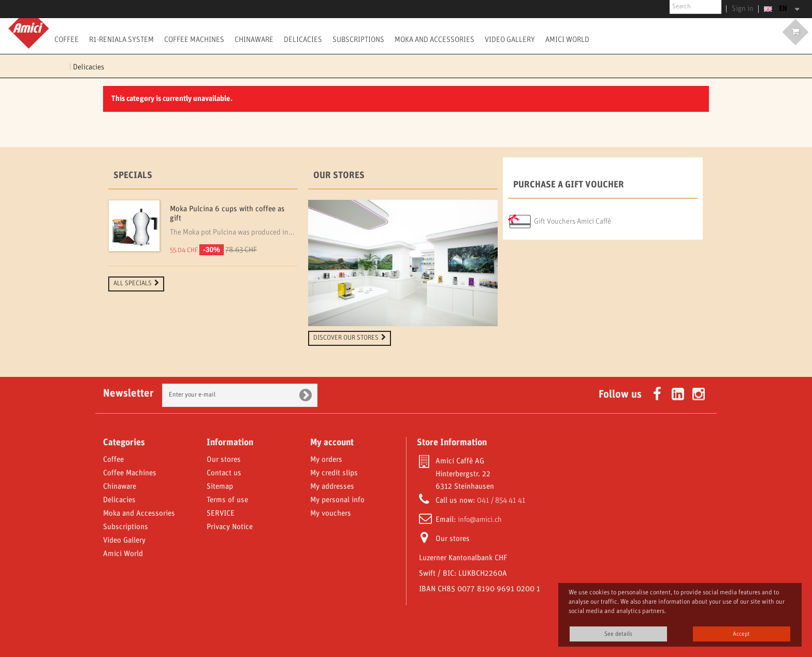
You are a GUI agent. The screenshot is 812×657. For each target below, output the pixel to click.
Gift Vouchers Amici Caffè (572, 222)
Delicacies (303, 39)
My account (332, 443)
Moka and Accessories (434, 39)
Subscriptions (358, 39)
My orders (326, 460)
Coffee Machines (194, 39)
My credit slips (334, 473)
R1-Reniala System (121, 39)
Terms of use (227, 500)
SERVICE (221, 514)
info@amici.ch (480, 520)
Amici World (567, 39)
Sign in (745, 9)
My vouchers (331, 514)
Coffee (67, 39)
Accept (741, 634)
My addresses (332, 487)
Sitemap (220, 487)
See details (618, 634)
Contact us (224, 473)
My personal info (337, 500)
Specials (133, 176)
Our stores (339, 176)
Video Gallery (510, 39)
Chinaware (254, 39)
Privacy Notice (230, 527)
